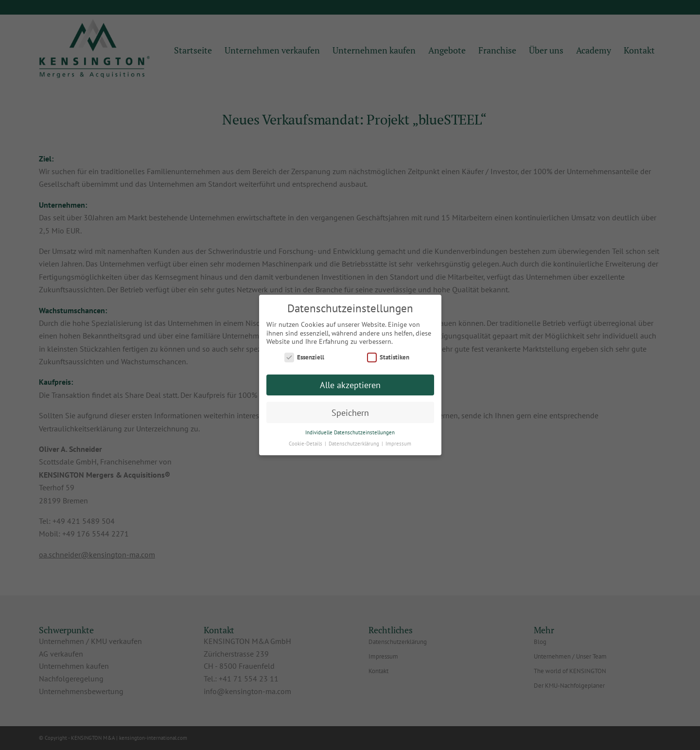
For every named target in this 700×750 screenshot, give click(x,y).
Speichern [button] (350, 413)
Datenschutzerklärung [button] (355, 444)
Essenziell (304, 357)
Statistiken (388, 357)
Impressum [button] (398, 444)
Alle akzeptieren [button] (350, 385)
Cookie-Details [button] (306, 444)
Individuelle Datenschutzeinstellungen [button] (350, 432)
